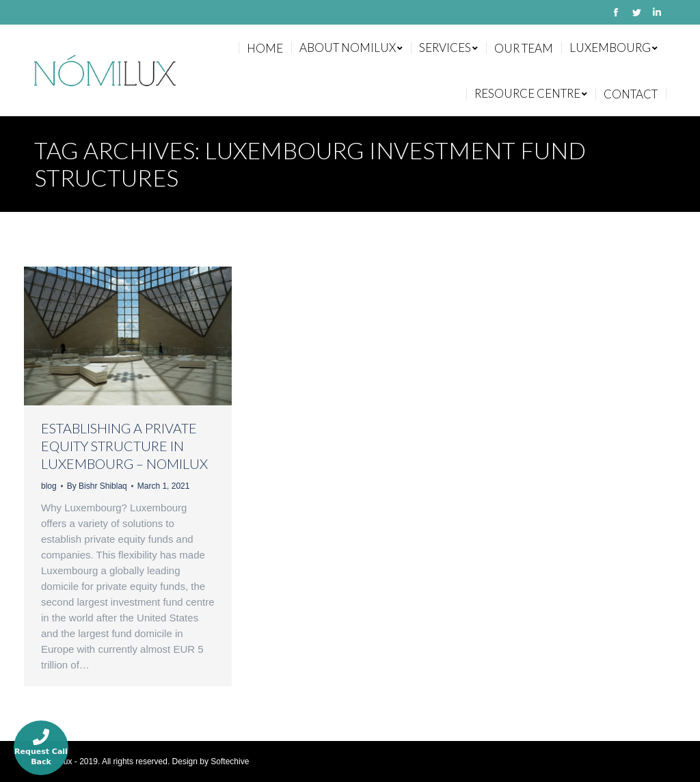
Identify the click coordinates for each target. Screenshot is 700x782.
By (97, 486)
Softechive (230, 761)
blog (49, 486)
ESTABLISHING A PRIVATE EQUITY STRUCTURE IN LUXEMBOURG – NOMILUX (124, 446)
